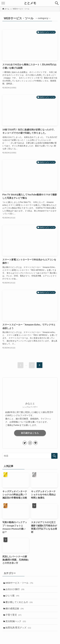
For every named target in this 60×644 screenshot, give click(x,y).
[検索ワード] (30, 456)
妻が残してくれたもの (19, 602)
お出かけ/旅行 (15, 589)
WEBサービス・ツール (19, 583)
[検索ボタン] (57, 3)
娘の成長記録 (15, 609)
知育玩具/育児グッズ (18, 628)
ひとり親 (12, 596)
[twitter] (25, 443)
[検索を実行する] (54, 456)
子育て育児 (14, 615)
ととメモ (30, 3)
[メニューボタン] (3, 3)
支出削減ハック (16, 621)
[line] (36, 443)
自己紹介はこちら (30, 433)
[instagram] (30, 443)
